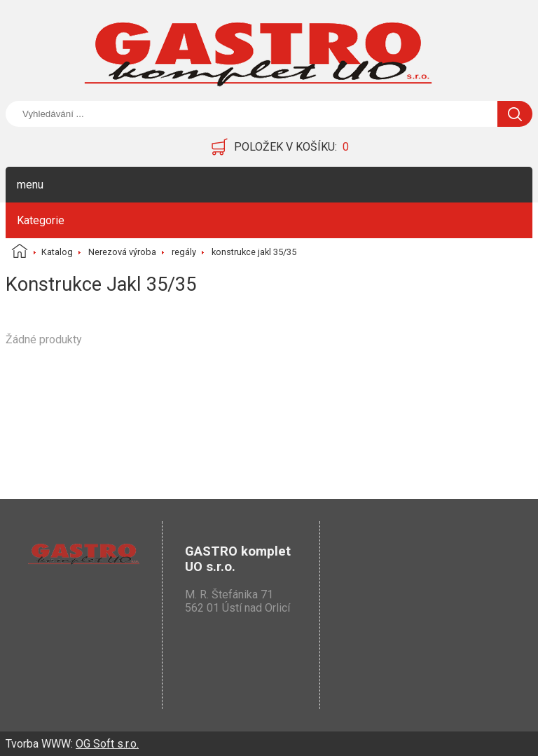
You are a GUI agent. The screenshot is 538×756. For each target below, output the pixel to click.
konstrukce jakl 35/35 (254, 252)
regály (184, 252)
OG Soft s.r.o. (107, 744)
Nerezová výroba (122, 252)
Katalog (57, 252)
